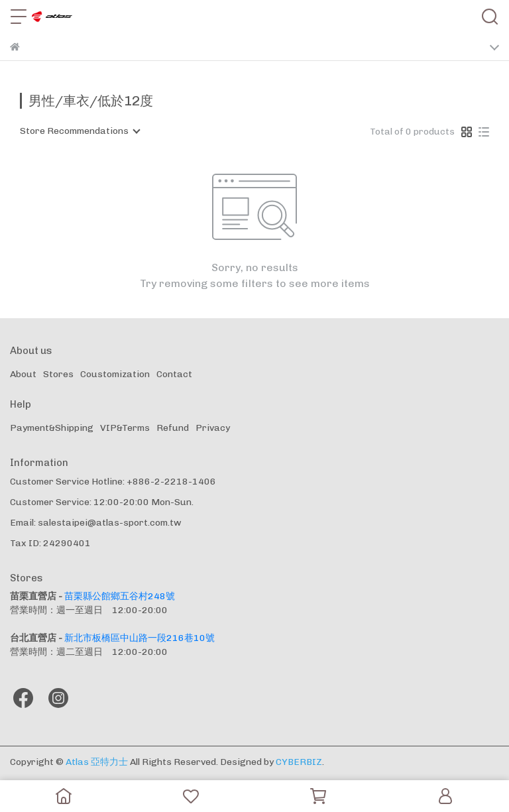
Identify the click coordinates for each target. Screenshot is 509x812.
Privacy (213, 428)
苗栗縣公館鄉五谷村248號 (120, 596)
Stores (58, 374)
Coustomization (115, 374)
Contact (174, 374)
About (23, 374)
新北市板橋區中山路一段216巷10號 (140, 638)
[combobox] (80, 131)
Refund (173, 428)
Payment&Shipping (52, 428)
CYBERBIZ (299, 762)
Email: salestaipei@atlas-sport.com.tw (96, 523)
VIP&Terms (125, 428)
